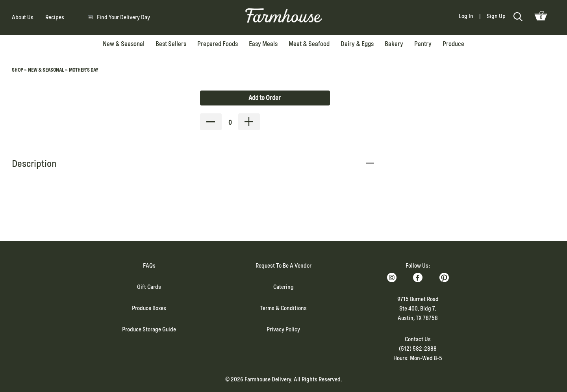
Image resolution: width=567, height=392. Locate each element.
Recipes (55, 17)
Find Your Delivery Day (123, 17)
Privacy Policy (283, 329)
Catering (283, 287)
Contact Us (418, 339)
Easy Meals (263, 44)
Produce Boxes (149, 308)
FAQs (149, 266)
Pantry (423, 44)
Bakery (394, 44)
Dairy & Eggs (357, 44)
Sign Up (496, 16)
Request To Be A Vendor (283, 266)
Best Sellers (171, 44)
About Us (23, 17)
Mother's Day (83, 70)
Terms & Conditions (283, 308)
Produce (453, 44)
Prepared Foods (218, 44)
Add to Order (265, 98)
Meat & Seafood (309, 44)
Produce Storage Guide (149, 329)
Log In (466, 16)
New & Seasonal (124, 44)
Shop (18, 70)
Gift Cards (149, 287)
